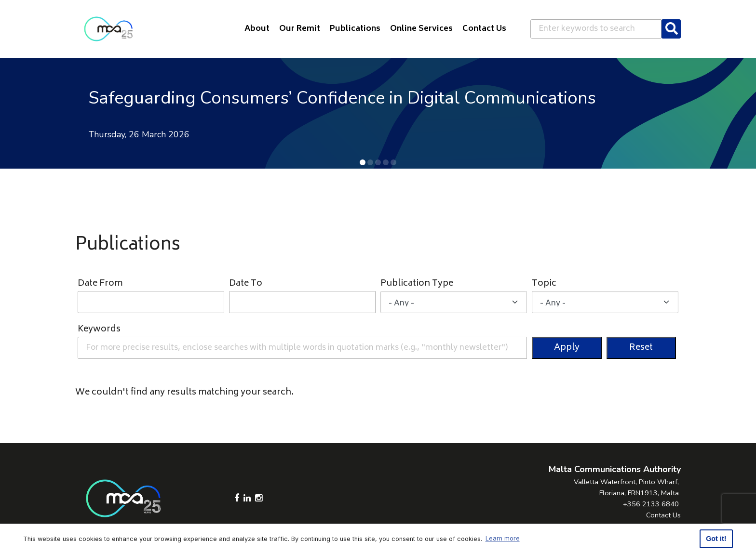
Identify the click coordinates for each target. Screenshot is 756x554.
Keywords (99, 330)
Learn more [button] (503, 538)
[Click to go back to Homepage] (108, 29)
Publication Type (417, 284)
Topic (544, 284)
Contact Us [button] (484, 29)
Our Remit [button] (300, 29)
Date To (246, 284)
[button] (363, 162)
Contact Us (663, 515)
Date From (100, 284)
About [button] (257, 29)
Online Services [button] (421, 29)
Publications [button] (355, 29)
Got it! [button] (716, 539)
